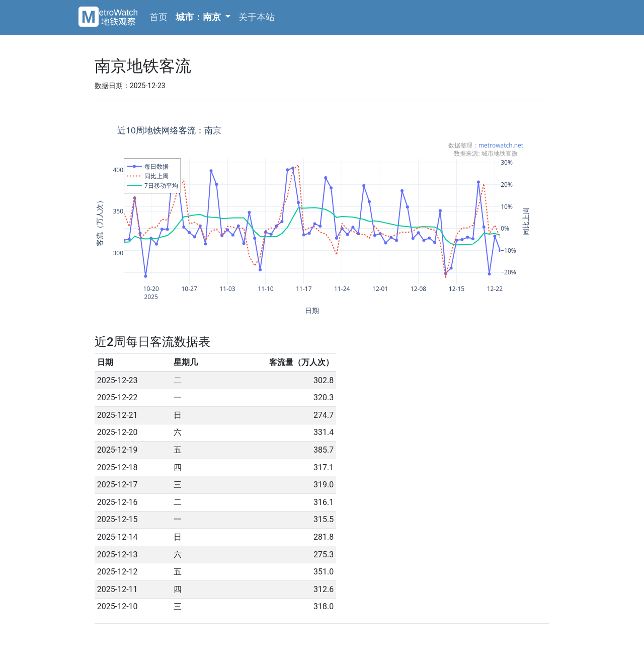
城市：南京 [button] (199, 17)
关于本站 (257, 17)
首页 (158, 17)
